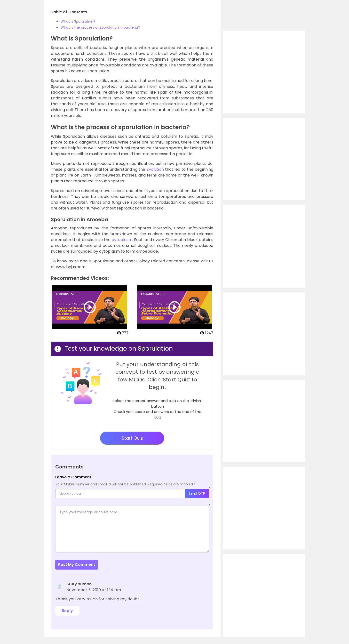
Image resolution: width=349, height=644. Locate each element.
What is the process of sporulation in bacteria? (100, 27)
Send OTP (197, 493)
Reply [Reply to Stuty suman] (67, 611)
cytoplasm (122, 240)
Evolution (155, 169)
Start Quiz (132, 438)
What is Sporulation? (78, 21)
